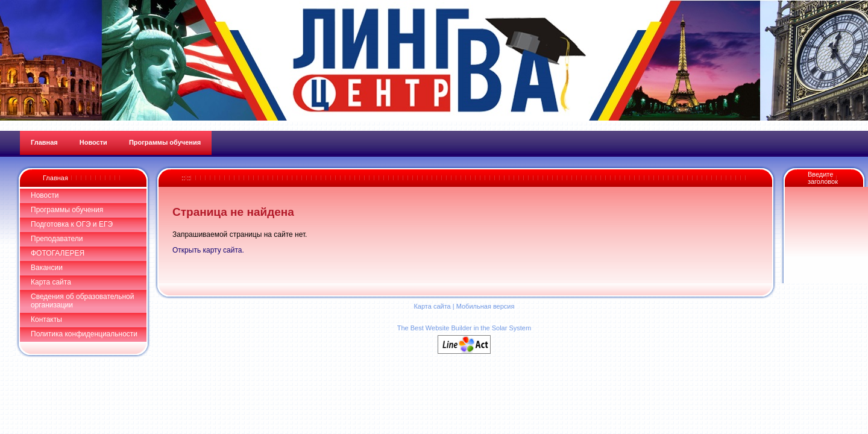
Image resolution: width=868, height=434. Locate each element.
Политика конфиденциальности (84, 334)
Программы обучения (67, 210)
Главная (55, 178)
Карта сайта (51, 282)
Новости (45, 195)
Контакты (46, 319)
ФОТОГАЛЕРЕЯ (58, 253)
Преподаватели (57, 239)
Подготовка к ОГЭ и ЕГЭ (72, 224)
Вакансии (47, 268)
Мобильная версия (486, 306)
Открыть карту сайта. (208, 250)
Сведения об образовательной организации (82, 301)
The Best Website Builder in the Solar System (464, 328)
